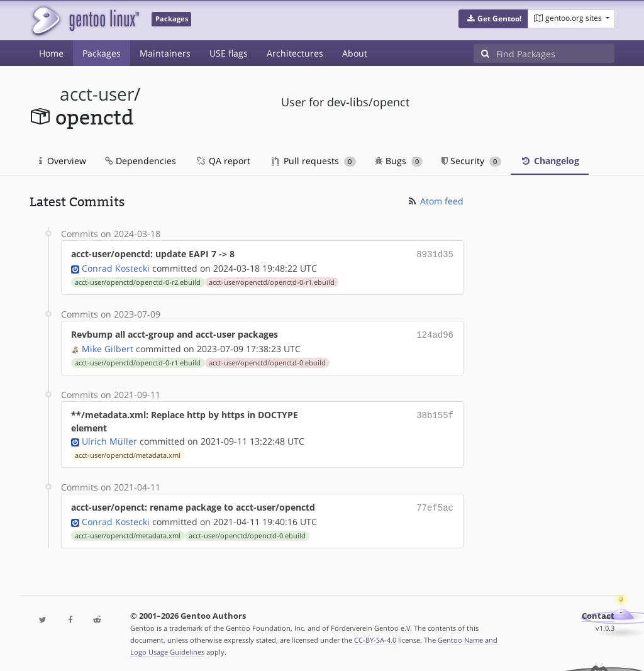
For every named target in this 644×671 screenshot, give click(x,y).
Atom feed (435, 201)
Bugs (399, 161)
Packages (102, 53)
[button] (493, 19)
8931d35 (435, 254)
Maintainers (165, 53)
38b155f (435, 412)
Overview (63, 161)
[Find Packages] (555, 53)
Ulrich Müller (109, 439)
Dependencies (141, 161)
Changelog (550, 161)
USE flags (229, 53)
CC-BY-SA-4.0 (375, 636)
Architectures (295, 53)
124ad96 (435, 333)
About (355, 53)
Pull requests (314, 161)
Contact (598, 612)
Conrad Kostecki (116, 267)
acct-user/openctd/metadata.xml (128, 453)
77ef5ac (435, 505)
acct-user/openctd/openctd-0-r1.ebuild (272, 281)
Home (51, 53)
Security (471, 161)
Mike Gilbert (108, 346)
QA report (223, 161)
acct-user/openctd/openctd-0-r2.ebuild (138, 281)
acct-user (97, 94)
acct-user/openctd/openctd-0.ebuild (267, 360)
